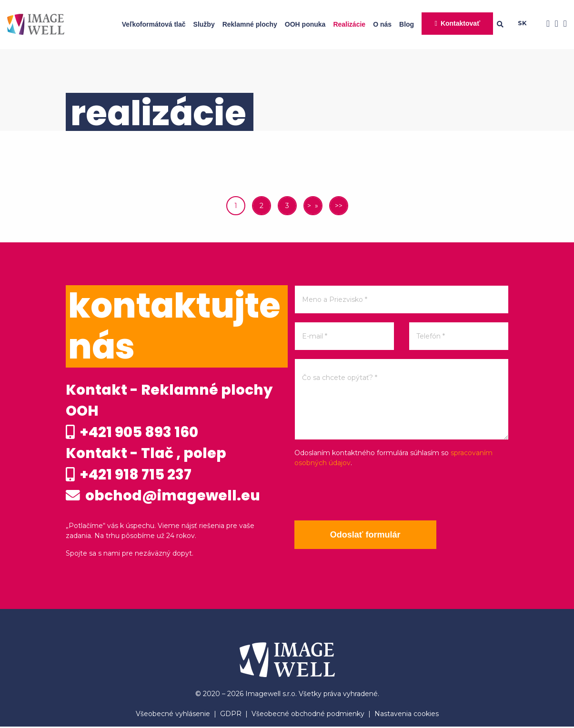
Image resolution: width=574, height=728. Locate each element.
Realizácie (349, 24)
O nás (382, 24)
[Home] (36, 24)
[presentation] (367, 494)
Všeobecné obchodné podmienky (308, 715)
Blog (407, 24)
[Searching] (507, 24)
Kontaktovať (460, 23)
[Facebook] (545, 24)
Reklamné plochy (250, 24)
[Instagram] (554, 24)
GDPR (231, 715)
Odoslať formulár (366, 535)
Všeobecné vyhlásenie (173, 715)
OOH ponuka (305, 24)
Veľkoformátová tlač (154, 24)
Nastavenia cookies (407, 715)
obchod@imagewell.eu (164, 497)
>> (339, 206)
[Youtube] (563, 24)
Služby (204, 24)
